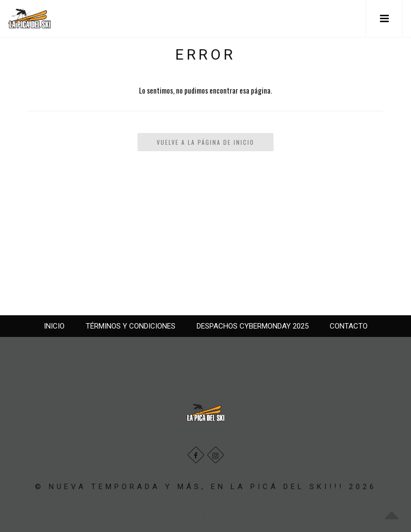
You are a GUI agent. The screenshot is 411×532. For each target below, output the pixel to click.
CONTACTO (349, 326)
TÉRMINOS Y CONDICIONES (131, 326)
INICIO (54, 326)
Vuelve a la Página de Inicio (205, 142)
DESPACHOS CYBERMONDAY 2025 (253, 326)
